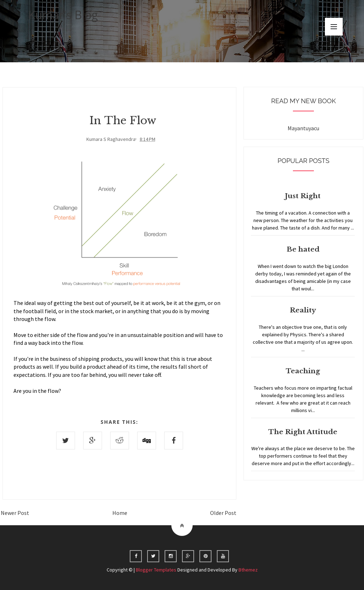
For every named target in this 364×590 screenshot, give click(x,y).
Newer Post (15, 513)
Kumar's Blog (63, 15)
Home (120, 513)
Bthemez (248, 570)
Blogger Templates (156, 570)
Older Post (223, 513)
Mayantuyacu (303, 128)
